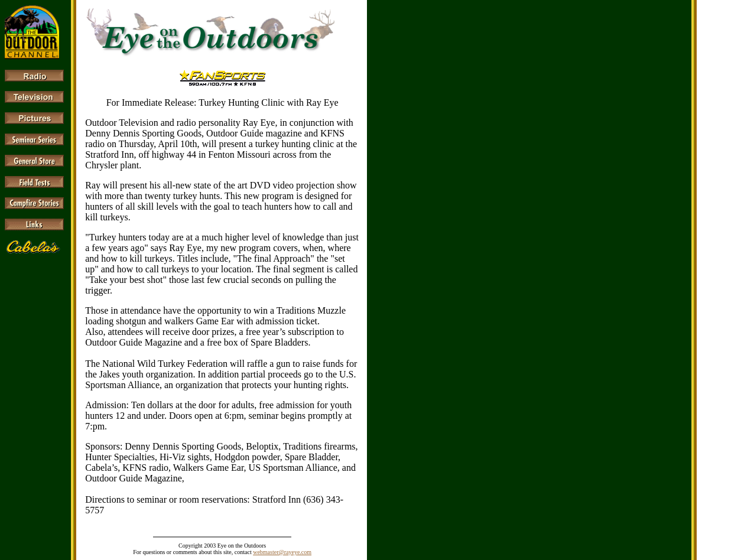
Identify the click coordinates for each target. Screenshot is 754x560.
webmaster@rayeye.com (282, 552)
